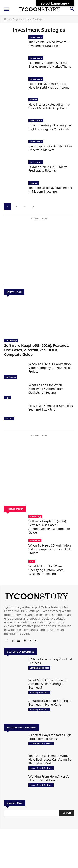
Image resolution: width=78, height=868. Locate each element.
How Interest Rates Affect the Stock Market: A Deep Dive (49, 106)
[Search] (67, 813)
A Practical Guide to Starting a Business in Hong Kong (50, 703)
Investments (36, 37)
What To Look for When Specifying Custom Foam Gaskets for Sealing (46, 389)
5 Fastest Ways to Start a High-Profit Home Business (50, 737)
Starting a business (39, 668)
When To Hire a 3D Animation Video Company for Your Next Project (50, 368)
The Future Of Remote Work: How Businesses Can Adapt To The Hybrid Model (50, 759)
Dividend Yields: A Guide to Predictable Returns (48, 169)
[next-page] (33, 207)
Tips (7, 398)
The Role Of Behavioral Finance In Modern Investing (51, 190)
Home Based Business (41, 744)
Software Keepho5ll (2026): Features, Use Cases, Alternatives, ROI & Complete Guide (37, 350)
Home (7, 19)
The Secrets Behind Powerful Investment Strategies (48, 44)
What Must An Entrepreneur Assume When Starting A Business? (48, 684)
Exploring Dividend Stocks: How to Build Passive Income (49, 86)
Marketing (11, 377)
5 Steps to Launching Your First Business (50, 661)
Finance (9, 418)
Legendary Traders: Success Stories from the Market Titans (50, 65)
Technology (11, 340)
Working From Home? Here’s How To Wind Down (49, 778)
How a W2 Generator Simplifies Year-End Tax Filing (51, 408)
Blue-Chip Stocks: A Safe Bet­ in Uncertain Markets (50, 148)
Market (33, 100)
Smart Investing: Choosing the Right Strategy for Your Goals (50, 127)
